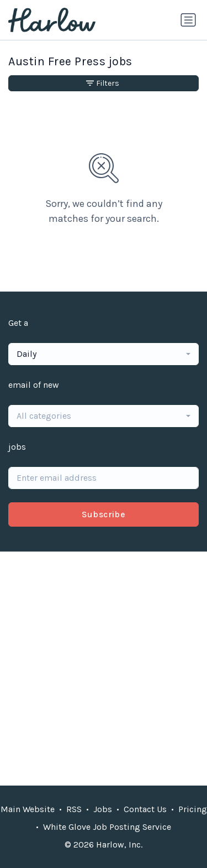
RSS (74, 809)
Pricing (193, 809)
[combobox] (104, 354)
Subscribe (104, 514)
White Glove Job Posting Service (107, 827)
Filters (103, 83)
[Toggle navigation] (188, 20)
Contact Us (145, 809)
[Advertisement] (104, 669)
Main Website (28, 809)
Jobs (103, 809)
